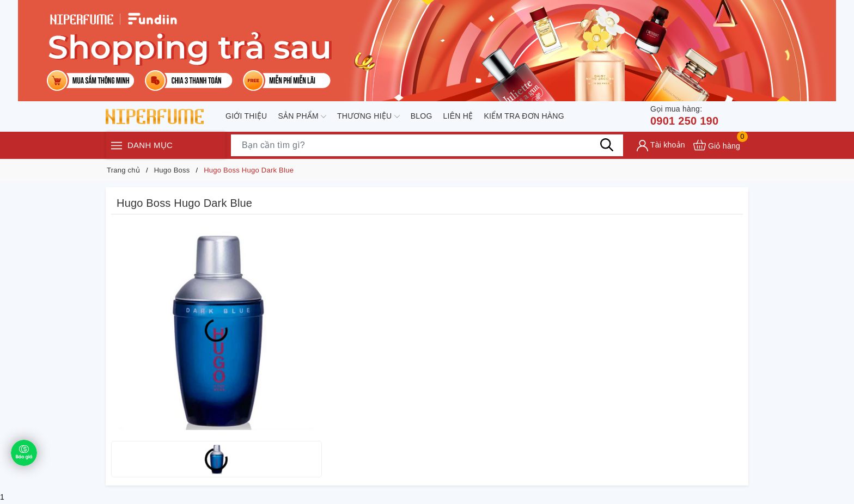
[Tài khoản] (661, 146)
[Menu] (117, 145)
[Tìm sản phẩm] (427, 145)
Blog (422, 116)
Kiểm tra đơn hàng (524, 116)
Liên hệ (458, 116)
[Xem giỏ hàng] (717, 145)
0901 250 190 (684, 115)
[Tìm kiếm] (607, 145)
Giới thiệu (246, 116)
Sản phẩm (302, 116)
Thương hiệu (368, 116)
